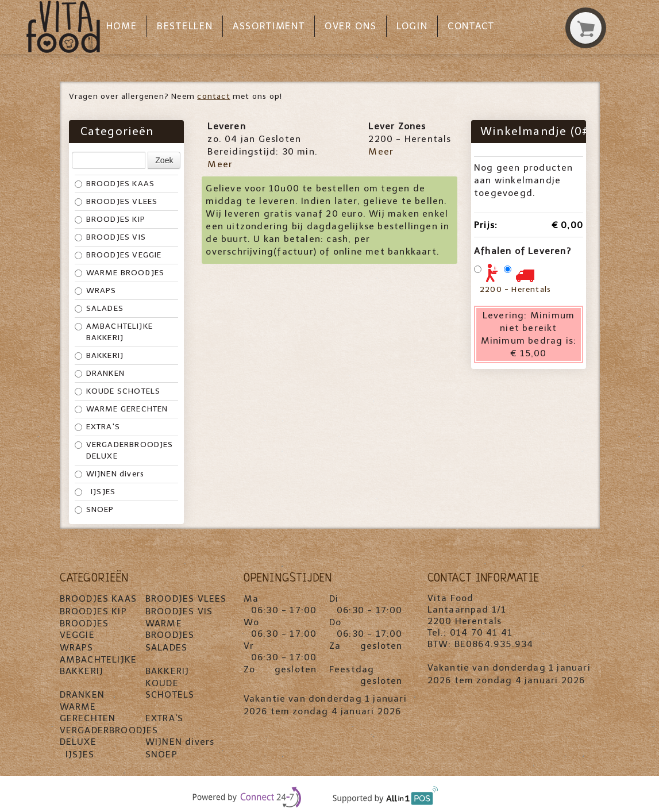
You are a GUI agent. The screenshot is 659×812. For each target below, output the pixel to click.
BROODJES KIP (110, 219)
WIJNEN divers (110, 474)
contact (213, 96)
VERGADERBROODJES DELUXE (124, 450)
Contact (471, 26)
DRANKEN (100, 373)
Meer (220, 164)
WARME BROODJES (120, 273)
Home (122, 26)
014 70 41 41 (481, 632)
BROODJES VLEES (116, 201)
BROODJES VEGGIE (118, 255)
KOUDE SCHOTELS (118, 391)
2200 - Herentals (515, 289)
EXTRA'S (97, 427)
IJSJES (95, 492)
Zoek (164, 160)
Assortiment (269, 26)
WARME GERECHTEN (122, 409)
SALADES (99, 308)
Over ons (350, 26)
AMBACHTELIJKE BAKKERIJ (114, 332)
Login (412, 26)
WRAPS (96, 290)
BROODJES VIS (110, 237)
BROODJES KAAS (115, 184)
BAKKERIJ (99, 355)
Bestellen (185, 26)
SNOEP (95, 509)
